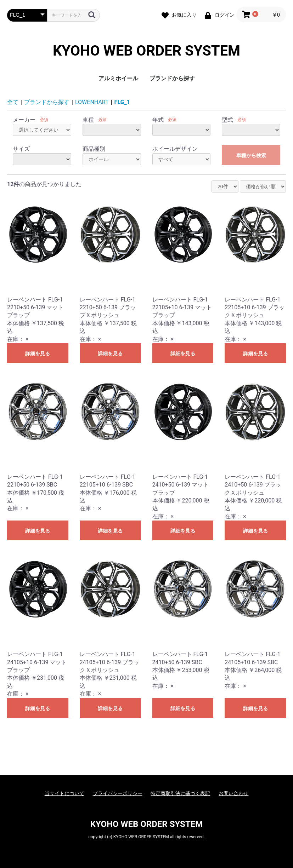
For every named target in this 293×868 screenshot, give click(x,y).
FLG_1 (122, 102)
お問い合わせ (233, 793)
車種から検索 (251, 155)
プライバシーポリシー (118, 793)
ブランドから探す (172, 78)
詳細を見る (38, 353)
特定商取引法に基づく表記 (180, 793)
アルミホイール (118, 78)
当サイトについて (64, 793)
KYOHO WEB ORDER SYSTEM (146, 51)
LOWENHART (92, 102)
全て (13, 102)
